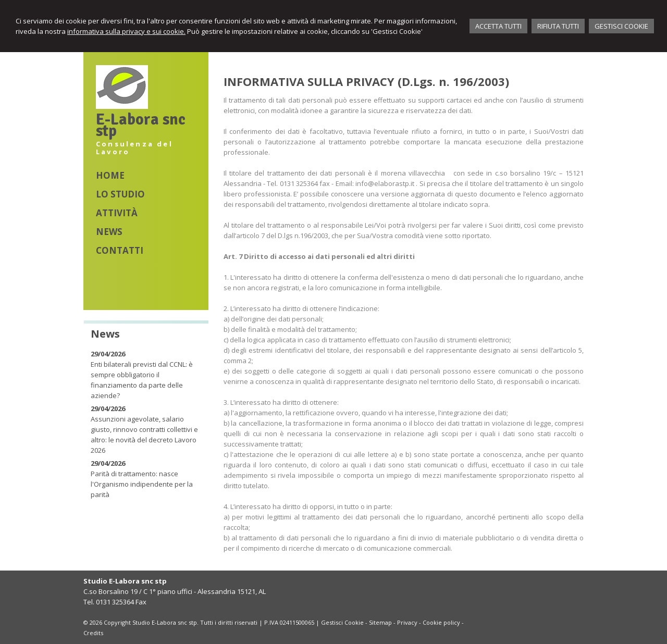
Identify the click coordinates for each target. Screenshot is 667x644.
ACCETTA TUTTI (498, 26)
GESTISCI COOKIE (621, 26)
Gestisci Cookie (342, 622)
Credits (93, 633)
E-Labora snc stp (141, 125)
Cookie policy (441, 622)
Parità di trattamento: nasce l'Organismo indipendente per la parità (142, 484)
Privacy (407, 622)
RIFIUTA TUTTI (558, 26)
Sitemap (380, 622)
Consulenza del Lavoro (134, 148)
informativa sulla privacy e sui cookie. (126, 31)
